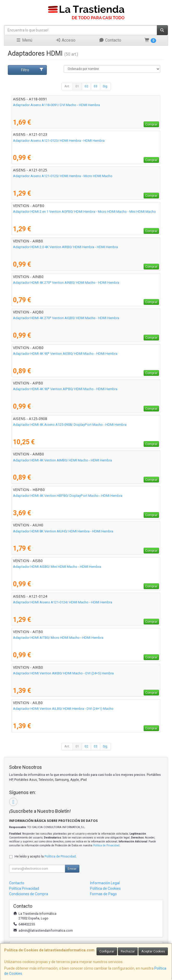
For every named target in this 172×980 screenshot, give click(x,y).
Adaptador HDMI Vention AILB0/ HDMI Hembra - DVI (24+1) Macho (63, 709)
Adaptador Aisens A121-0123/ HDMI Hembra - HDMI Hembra (59, 141)
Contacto (110, 40)
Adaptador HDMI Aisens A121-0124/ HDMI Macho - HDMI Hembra (63, 602)
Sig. (105, 86)
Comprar (151, 124)
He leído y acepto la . (46, 856)
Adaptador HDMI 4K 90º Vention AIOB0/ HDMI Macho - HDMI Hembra (65, 354)
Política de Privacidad (106, 845)
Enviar (72, 869)
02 (86, 86)
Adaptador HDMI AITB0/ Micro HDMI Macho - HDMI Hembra (58, 638)
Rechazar (128, 951)
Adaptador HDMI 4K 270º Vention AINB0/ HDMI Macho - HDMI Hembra (66, 283)
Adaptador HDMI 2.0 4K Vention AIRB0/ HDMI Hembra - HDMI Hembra (65, 247)
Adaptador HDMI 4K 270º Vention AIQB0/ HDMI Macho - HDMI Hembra (66, 318)
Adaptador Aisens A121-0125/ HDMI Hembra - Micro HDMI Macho (63, 176)
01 (77, 86)
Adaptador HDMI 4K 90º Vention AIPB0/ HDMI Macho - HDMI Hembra (65, 389)
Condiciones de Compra (29, 894)
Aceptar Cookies (153, 951)
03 (95, 86)
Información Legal (105, 883)
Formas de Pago (103, 894)
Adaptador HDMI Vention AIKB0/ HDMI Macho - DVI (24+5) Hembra (63, 673)
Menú (24, 40)
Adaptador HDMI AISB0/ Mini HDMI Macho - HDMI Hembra (57, 567)
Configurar (107, 951)
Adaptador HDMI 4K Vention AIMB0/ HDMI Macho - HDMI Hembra (62, 460)
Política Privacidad (24, 888)
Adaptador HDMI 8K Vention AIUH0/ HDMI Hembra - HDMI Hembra (63, 531)
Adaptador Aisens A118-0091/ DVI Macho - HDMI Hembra (56, 105)
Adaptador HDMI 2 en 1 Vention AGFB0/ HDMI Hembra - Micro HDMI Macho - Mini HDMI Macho (84, 212)
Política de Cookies (105, 888)
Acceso (65, 40)
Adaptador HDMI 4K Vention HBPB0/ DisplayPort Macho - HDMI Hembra (68, 496)
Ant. (67, 86)
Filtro (32, 70)
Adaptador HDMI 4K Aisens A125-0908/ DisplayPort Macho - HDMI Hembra (70, 425)
